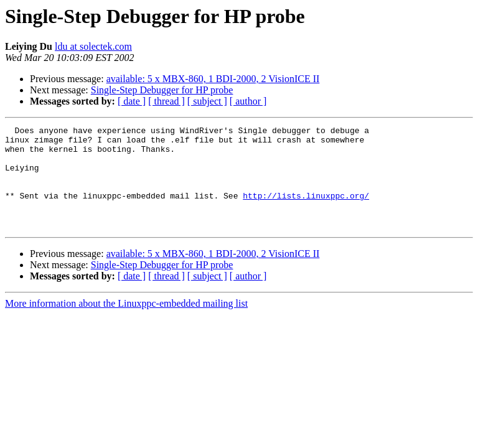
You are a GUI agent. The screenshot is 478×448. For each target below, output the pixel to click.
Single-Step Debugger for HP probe (162, 90)
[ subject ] (207, 101)
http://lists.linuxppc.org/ (306, 210)
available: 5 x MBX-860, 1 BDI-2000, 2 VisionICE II (213, 79)
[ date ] (132, 101)
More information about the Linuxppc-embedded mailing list (126, 324)
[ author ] (248, 101)
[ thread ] (166, 101)
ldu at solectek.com (93, 46)
